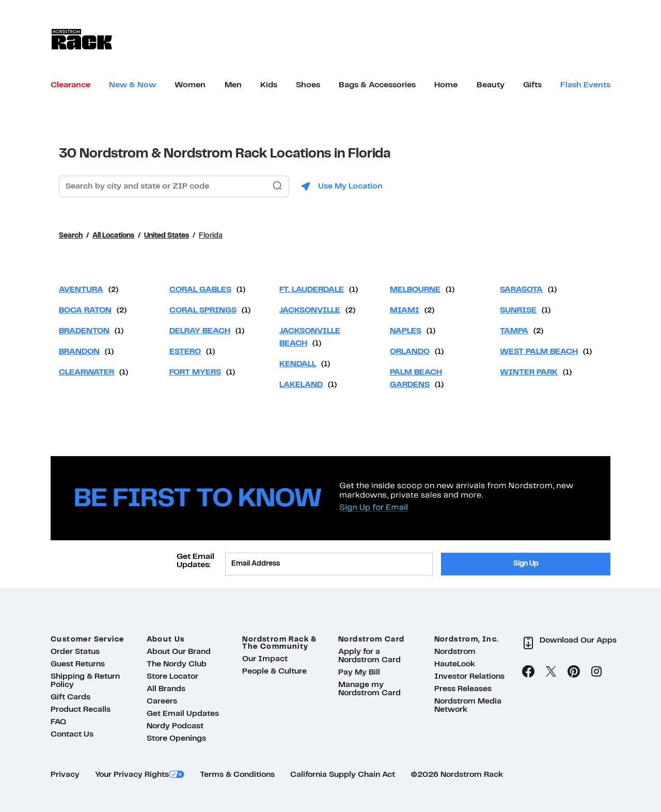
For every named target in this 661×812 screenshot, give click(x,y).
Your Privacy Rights (132, 775)
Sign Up (526, 564)
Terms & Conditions (237, 775)
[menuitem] (70, 85)
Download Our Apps (578, 641)
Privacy (65, 775)
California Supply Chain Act (343, 775)
